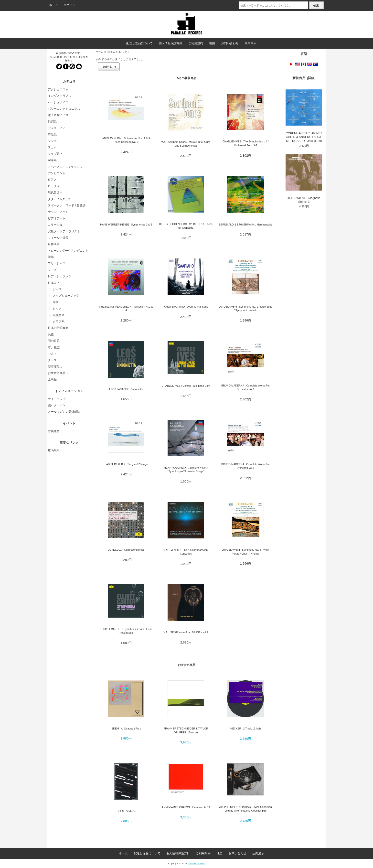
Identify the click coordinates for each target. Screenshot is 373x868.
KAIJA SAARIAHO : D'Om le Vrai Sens (186, 307)
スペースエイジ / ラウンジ (65, 167)
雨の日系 (54, 341)
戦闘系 (52, 122)
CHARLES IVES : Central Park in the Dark (186, 386)
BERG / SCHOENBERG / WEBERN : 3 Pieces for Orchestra (186, 226)
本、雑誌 (54, 347)
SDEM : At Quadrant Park (126, 729)
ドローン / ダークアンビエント (68, 251)
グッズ (52, 360)
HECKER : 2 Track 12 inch (245, 729)
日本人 (111, 52)
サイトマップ (57, 399)
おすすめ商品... (58, 373)
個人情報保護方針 (171, 43)
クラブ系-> (55, 154)
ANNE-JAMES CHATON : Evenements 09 (186, 807)
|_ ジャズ (55, 289)
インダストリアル (60, 96)
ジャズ (52, 270)
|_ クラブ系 (56, 321)
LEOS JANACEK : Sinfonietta (126, 389)
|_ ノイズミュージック (64, 296)
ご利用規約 (196, 43)
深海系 (52, 160)
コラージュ (55, 225)
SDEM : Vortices (126, 811)
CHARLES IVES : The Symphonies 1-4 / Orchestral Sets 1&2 (246, 143)
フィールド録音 (58, 238)
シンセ (52, 141)
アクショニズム (58, 89)
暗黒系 (52, 135)
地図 (212, 43)
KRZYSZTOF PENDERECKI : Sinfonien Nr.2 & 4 (126, 308)
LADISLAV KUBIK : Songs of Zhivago (126, 464)
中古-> (52, 354)
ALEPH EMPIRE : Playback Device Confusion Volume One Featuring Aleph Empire (246, 809)
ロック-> (54, 186)
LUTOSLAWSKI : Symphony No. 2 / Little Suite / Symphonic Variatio (246, 308)
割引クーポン (57, 405)
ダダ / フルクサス (59, 199)
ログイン (69, 5)
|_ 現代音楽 (56, 315)
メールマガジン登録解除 (64, 412)
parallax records (196, 863)
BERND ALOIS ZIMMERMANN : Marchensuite (245, 225)
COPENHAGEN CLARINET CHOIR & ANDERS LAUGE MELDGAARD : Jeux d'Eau (304, 116)
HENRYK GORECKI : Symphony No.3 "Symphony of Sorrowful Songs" (186, 469)
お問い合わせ (230, 43)
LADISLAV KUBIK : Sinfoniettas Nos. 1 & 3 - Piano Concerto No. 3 (126, 140)
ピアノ (52, 180)
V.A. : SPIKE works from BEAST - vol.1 (186, 632)
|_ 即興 (53, 302)
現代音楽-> (55, 193)
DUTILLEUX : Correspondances (126, 550)
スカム (52, 147)
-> (54, 283)
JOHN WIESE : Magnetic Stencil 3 (304, 179)
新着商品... (55, 367)
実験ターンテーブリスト (64, 231)
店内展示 (251, 43)
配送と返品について (139, 43)
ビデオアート (57, 218)
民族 (51, 334)
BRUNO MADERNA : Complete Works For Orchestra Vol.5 (245, 466)
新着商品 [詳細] (304, 78)
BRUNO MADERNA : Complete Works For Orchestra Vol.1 (245, 387)
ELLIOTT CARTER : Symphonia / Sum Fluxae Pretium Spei (126, 631)
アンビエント (57, 173)
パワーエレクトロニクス (64, 109)
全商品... (53, 379)
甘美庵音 (54, 431)
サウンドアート (58, 212)
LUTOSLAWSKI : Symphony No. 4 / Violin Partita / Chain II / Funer (245, 552)
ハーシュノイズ (58, 102)
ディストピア (57, 128)
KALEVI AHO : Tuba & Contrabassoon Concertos (186, 552)
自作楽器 (54, 244)
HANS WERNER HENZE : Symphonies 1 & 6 (126, 225)
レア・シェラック (60, 276)
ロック (123, 52)
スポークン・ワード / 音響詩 (67, 205)
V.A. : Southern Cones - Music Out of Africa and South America (186, 144)
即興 (51, 257)
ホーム (53, 5)
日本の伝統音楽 (58, 328)
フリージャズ (57, 263)
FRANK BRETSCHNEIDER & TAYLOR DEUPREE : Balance (186, 730)
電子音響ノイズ (58, 115)
